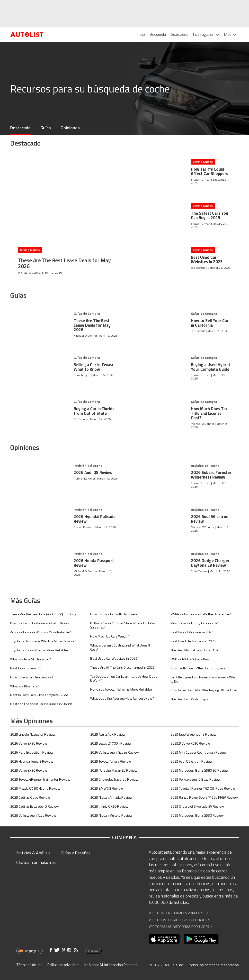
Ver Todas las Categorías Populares (180, 927)
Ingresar (93, 951)
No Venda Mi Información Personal (111, 965)
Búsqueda (158, 34)
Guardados (179, 34)
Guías (46, 128)
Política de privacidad (63, 965)
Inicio (141, 34)
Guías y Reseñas (76, 853)
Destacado (20, 128)
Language (29, 951)
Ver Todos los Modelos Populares (179, 920)
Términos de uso (29, 965)
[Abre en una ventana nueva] (164, 939)
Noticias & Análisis (33, 853)
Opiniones (70, 128)
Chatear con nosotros (36, 862)
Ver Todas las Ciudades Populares (178, 913)
